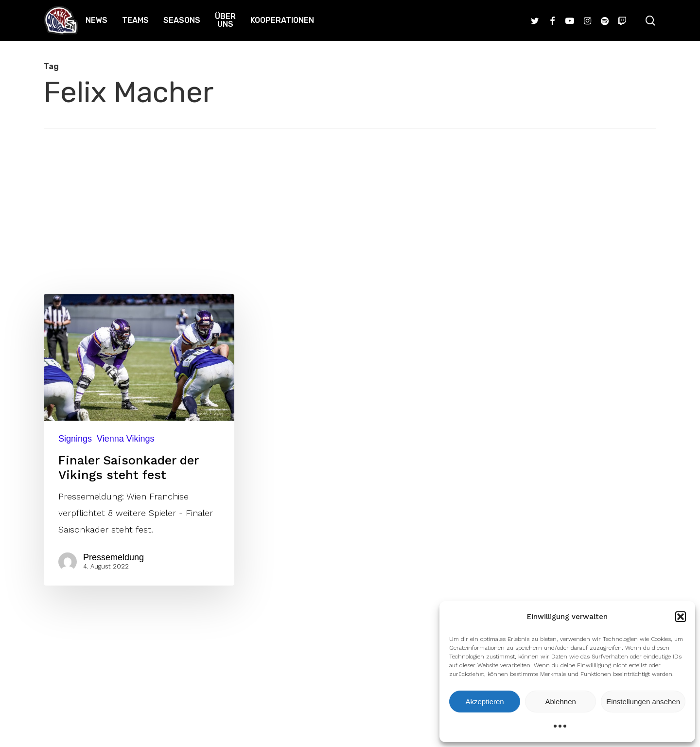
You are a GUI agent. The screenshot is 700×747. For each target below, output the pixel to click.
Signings (75, 439)
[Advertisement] (350, 201)
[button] (681, 617)
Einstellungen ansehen (643, 702)
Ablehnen (560, 702)
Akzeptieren (484, 702)
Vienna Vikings (125, 439)
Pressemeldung (114, 557)
